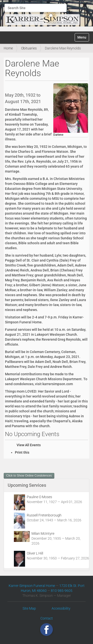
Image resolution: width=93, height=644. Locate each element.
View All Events (29, 445)
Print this (22, 452)
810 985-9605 (62, 591)
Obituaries (29, 48)
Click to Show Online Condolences (29, 476)
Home (8, 48)
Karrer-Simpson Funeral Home (32, 586)
